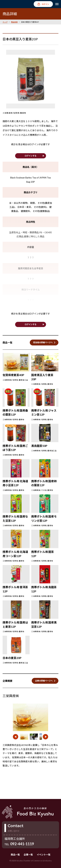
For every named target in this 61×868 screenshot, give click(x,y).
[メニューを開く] (57, 4)
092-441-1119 (22, 844)
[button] (16, 737)
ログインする (31, 156)
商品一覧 (15, 855)
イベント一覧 (44, 855)
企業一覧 (28, 855)
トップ (5, 22)
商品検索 (14, 22)
